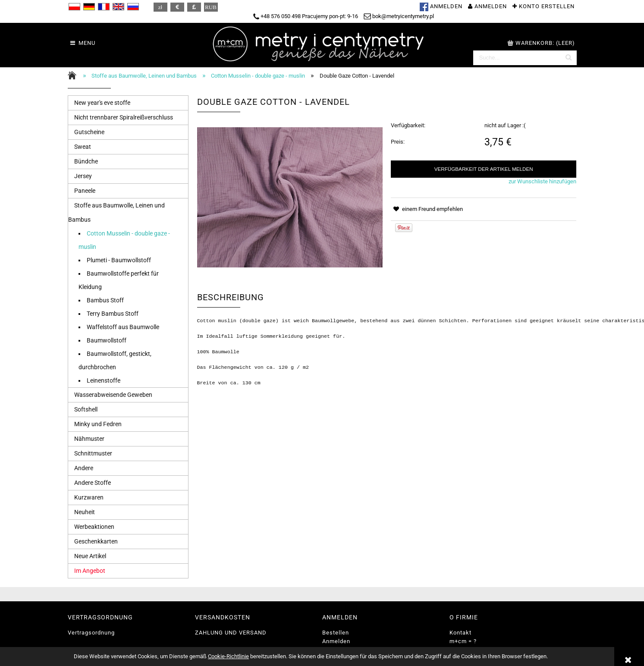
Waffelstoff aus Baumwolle (123, 327)
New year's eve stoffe (102, 103)
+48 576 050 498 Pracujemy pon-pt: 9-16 (306, 16)
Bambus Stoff (105, 300)
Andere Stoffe (93, 483)
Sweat (83, 147)
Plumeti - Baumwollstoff (119, 260)
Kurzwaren (89, 497)
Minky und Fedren (98, 424)
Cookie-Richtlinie (228, 656)
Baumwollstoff (107, 340)
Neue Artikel (90, 556)
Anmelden (336, 641)
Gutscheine (89, 132)
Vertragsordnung (91, 633)
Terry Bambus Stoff (113, 314)
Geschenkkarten (96, 541)
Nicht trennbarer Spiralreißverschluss (124, 117)
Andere (84, 468)
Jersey (83, 176)
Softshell (86, 409)
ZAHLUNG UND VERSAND (231, 633)
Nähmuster (89, 439)
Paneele (85, 191)
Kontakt (460, 633)
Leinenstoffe (104, 380)
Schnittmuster (93, 453)
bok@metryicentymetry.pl (399, 16)
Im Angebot (90, 571)
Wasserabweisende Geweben (113, 395)
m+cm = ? (463, 641)
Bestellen (336, 633)
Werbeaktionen (94, 527)
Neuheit (85, 512)
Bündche (86, 161)
